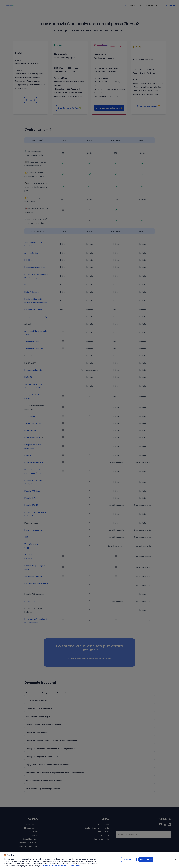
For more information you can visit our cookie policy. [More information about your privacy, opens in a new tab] (61, 866)
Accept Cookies (146, 860)
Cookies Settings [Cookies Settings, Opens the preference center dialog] (129, 860)
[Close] (175, 860)
